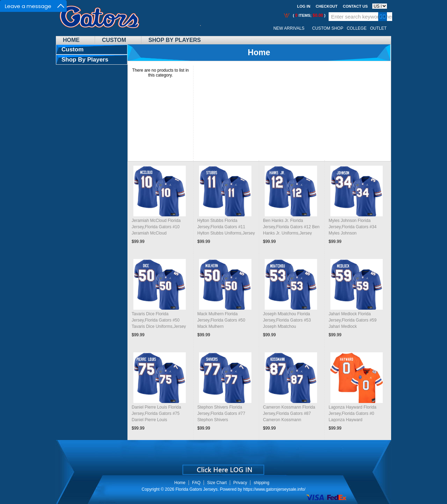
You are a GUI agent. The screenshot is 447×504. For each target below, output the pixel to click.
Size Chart (217, 483)
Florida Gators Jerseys (196, 489)
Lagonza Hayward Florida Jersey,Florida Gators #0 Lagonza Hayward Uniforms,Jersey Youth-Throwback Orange (353, 420)
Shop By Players (175, 40)
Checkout (327, 6)
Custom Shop (328, 28)
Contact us (355, 6)
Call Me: (206, 28)
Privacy (240, 483)
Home (71, 40)
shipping (261, 483)
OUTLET (378, 28)
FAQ (196, 483)
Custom (114, 40)
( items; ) (309, 15)
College (357, 28)
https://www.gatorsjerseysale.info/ (274, 489)
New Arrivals (289, 28)
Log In (304, 6)
